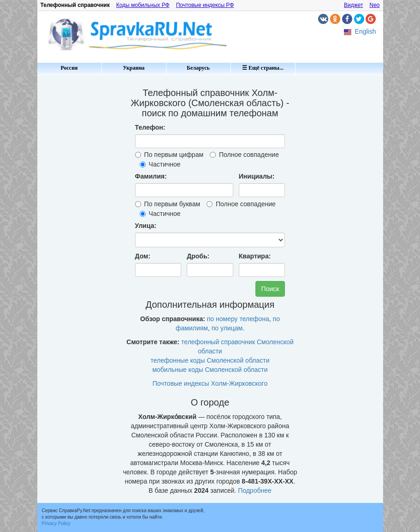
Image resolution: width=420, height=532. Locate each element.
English (366, 31)
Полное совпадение (244, 155)
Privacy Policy (56, 523)
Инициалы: (257, 176)
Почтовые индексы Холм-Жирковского (210, 383)
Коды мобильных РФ (143, 5)
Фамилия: (151, 176)
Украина (133, 68)
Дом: (143, 256)
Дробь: (198, 256)
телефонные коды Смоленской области (210, 360)
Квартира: (255, 256)
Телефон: (150, 127)
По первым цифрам (169, 155)
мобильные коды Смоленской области (210, 370)
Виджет (354, 5)
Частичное (160, 164)
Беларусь (198, 68)
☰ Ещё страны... (263, 68)
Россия (69, 68)
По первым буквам (168, 204)
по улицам (227, 328)
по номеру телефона (238, 319)
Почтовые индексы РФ (205, 5)
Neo (374, 5)
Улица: (146, 226)
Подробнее (255, 490)
